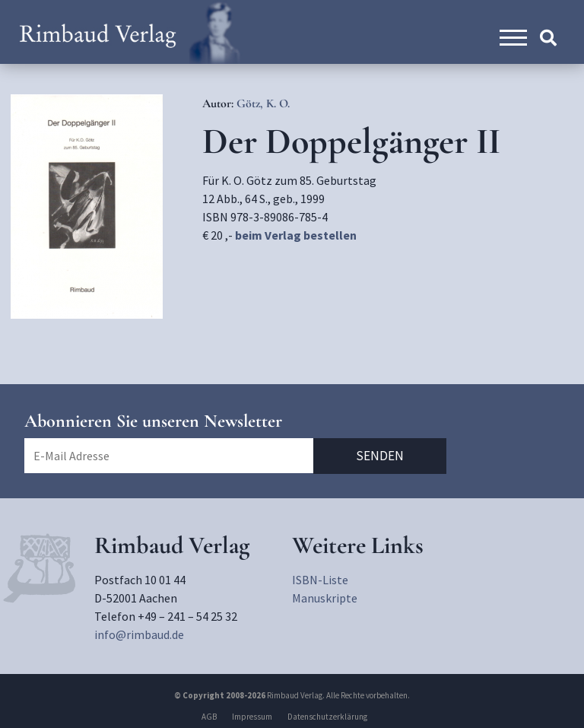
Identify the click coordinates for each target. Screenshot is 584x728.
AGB (209, 717)
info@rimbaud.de (139, 634)
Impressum (252, 717)
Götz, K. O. (263, 103)
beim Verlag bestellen (296, 235)
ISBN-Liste (320, 580)
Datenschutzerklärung (327, 717)
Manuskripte (325, 598)
